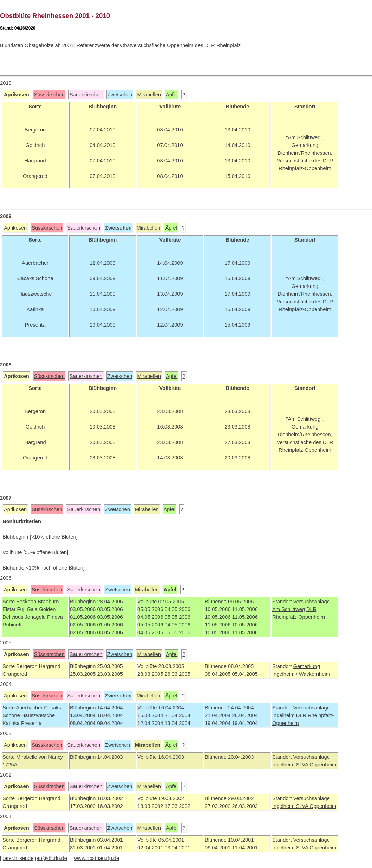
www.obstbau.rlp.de (97, 858)
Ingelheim (284, 715)
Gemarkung (306, 666)
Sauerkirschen (86, 95)
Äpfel (172, 95)
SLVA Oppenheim (316, 765)
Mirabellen (149, 95)
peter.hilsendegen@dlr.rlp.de (34, 858)
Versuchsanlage (311, 602)
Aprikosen (15, 228)
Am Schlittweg (289, 609)
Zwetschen (120, 95)
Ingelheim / (285, 674)
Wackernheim (315, 674)
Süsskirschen (49, 95)
